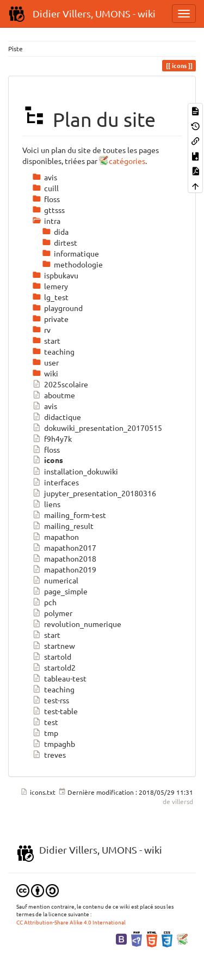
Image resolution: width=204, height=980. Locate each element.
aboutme (54, 395)
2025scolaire (60, 384)
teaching (53, 689)
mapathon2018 (64, 558)
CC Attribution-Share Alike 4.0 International (71, 922)
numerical (55, 580)
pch (44, 602)
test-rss (51, 700)
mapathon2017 (64, 547)
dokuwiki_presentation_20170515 (97, 428)
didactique (57, 417)
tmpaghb (54, 744)
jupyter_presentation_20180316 (94, 493)
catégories (127, 161)
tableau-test (59, 678)
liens (46, 504)
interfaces (55, 482)
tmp (45, 733)
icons (48, 460)
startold (52, 656)
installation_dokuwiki (75, 471)
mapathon (55, 537)
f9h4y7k (52, 439)
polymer (52, 613)
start (46, 635)
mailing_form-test (69, 515)
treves (49, 754)
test (45, 722)
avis (45, 406)
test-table (55, 711)
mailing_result (63, 526)
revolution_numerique (77, 624)
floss (46, 449)
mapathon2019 (64, 569)
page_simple (60, 591)
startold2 (54, 667)
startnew (54, 646)
